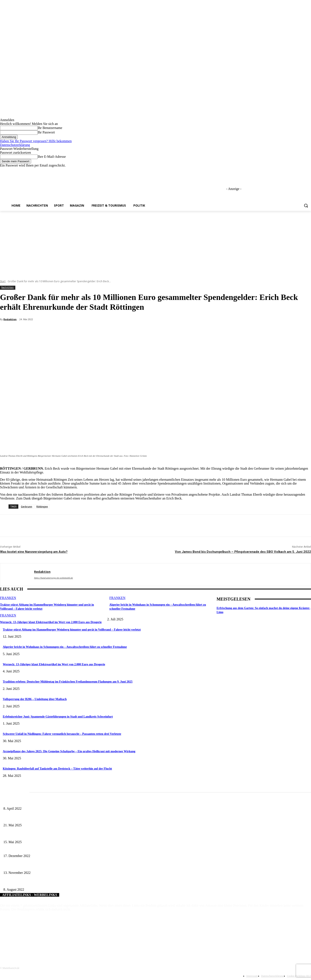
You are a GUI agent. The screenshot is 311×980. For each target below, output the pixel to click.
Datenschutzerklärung (15, 145)
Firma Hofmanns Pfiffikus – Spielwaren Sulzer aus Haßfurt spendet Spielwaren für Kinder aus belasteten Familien (72, 849)
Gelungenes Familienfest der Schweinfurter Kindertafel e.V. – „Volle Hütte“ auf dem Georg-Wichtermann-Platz (70, 882)
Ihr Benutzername (50, 128)
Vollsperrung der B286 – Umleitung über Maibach (35, 699)
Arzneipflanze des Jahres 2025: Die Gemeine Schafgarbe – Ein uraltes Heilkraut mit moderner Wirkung (69, 751)
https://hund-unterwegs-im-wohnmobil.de (53, 578)
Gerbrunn (27, 506)
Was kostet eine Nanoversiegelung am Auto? (34, 552)
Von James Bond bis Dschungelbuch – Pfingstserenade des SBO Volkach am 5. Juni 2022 (243, 552)
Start (3, 281)
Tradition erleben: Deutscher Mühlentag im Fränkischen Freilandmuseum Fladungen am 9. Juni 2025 (68, 682)
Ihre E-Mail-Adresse (52, 157)
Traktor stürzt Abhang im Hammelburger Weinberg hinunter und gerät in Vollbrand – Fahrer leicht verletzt (72, 630)
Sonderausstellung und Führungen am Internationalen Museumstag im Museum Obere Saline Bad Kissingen (68, 835)
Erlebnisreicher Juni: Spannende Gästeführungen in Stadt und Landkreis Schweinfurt (58, 717)
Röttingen (42, 506)
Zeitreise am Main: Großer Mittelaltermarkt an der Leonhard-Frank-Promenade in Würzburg (59, 818)
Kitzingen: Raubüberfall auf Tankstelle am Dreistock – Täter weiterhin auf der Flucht (57, 769)
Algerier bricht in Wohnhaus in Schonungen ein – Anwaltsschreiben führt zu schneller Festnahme (65, 647)
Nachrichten (7, 287)
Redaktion (10, 319)
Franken (8, 598)
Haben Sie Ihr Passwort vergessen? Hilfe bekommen (36, 141)
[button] (306, 206)
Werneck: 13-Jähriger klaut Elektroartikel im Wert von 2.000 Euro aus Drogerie (48, 622)
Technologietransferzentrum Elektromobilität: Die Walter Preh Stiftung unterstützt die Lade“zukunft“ (64, 866)
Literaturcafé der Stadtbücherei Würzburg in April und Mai (39, 801)
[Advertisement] (155, 243)
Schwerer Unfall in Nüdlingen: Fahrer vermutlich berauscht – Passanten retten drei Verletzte (62, 734)
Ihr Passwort (46, 132)
